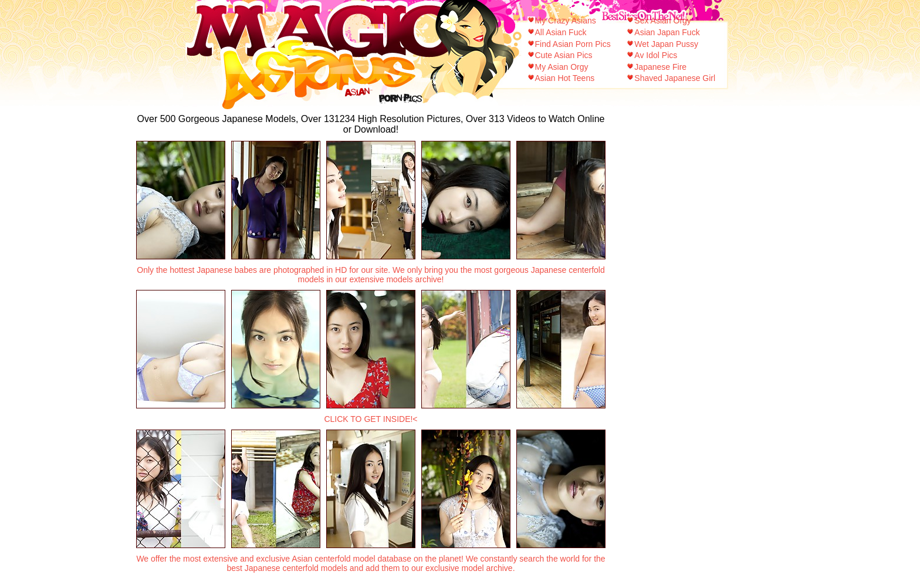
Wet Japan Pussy (666, 44)
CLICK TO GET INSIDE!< (371, 419)
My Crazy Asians (566, 21)
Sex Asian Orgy (663, 21)
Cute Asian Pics (564, 55)
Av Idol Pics (656, 55)
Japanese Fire (660, 67)
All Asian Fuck (561, 32)
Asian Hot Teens (565, 78)
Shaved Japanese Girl (675, 78)
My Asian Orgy (562, 67)
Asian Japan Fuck (667, 32)
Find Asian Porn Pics (573, 44)
